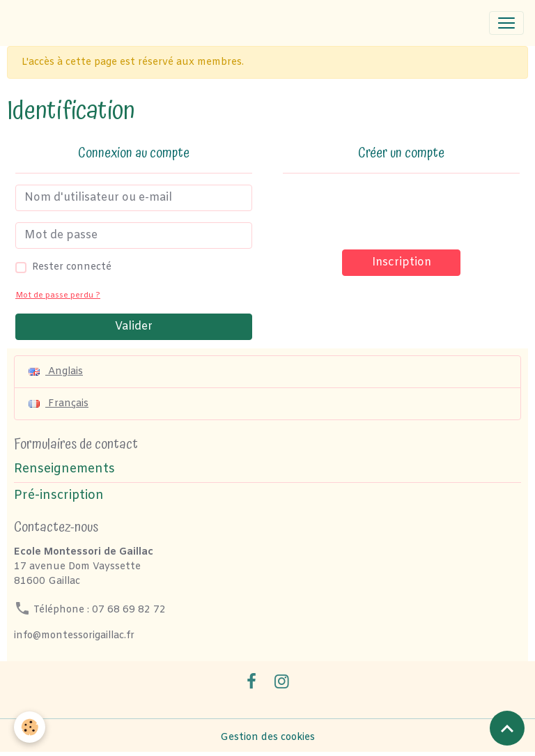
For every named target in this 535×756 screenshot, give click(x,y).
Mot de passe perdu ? (58, 296)
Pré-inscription (59, 496)
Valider (134, 326)
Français (59, 404)
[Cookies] (30, 727)
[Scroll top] (507, 728)
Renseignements (64, 469)
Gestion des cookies (267, 738)
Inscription (402, 262)
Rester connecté (72, 267)
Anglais (56, 372)
